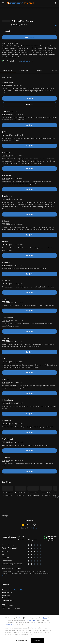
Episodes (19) (8, 70)
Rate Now (35, 528)
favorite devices (27, 61)
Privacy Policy (31, 620)
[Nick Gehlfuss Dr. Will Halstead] (8, 497)
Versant (21, 618)
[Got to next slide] (57, 497)
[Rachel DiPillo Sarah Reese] (46, 497)
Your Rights (9, 624)
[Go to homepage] (20, 3)
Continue (37, 640)
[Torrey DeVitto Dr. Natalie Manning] (33, 497)
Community (25, 528)
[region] (29, 629)
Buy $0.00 (30, 105)
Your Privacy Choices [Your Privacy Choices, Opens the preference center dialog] (21, 640)
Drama (16, 590)
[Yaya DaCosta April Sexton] (20, 497)
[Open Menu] (3, 3)
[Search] (56, 3)
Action (10, 590)
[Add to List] (56, 25)
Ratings (40, 70)
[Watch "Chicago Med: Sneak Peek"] (29, 98)
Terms (45, 618)
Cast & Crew (24, 70)
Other (22, 590)
